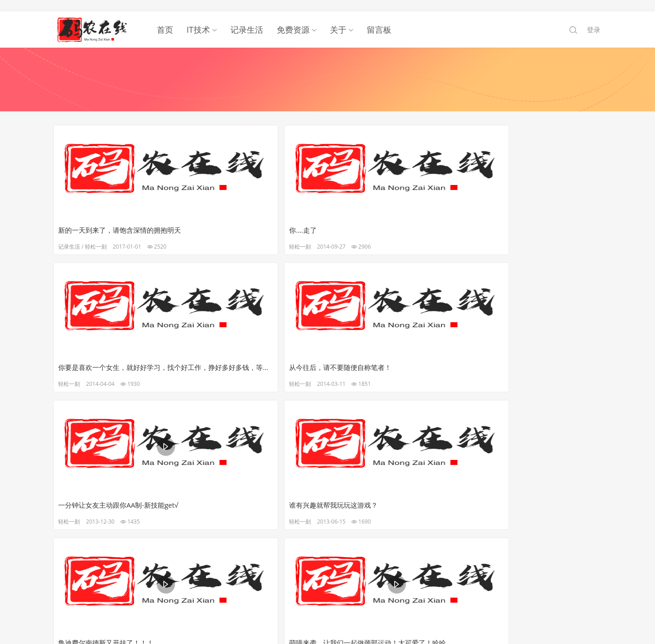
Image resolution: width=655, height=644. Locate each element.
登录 (594, 18)
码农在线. (319, 604)
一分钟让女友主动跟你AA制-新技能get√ (120, 358)
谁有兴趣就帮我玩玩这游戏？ (243, 358)
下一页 (329, 542)
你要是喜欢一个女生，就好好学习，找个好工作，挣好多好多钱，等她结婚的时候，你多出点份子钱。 (397, 219)
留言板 (379, 18)
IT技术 (198, 18)
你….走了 (212, 219)
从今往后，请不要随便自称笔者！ (527, 219)
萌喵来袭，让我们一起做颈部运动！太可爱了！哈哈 (536, 358)
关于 (338, 18)
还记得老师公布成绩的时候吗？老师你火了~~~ (120, 497)
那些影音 (375, 374)
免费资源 (293, 18)
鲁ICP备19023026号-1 (328, 612)
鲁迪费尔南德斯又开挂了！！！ (385, 358)
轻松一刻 (97, 235)
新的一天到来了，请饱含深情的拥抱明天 (120, 219)
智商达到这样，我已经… (235, 497)
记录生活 (247, 18)
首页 (165, 18)
